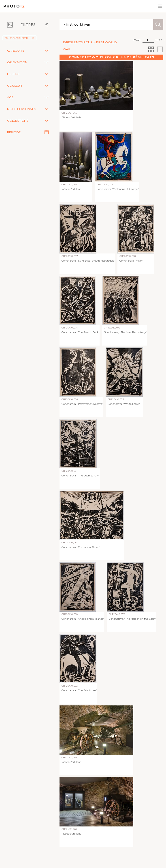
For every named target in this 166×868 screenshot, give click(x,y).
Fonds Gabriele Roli (19, 38)
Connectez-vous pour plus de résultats (112, 57)
